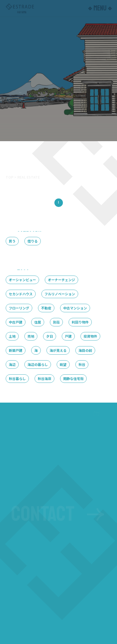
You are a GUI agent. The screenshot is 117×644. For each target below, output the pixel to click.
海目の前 (85, 350)
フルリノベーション (60, 294)
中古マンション (75, 308)
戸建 (68, 336)
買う (12, 241)
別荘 (56, 322)
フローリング (19, 308)
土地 (12, 336)
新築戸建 (16, 350)
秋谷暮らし (17, 378)
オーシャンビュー (22, 280)
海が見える (58, 350)
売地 (31, 336)
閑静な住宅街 (73, 378)
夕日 (50, 336)
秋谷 (82, 364)
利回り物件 (80, 322)
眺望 (63, 364)
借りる (33, 241)
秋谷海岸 (44, 378)
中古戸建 (16, 322)
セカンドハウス (21, 294)
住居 (38, 322)
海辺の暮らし (38, 364)
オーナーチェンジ (61, 280)
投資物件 (90, 336)
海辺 (12, 364)
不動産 (46, 308)
